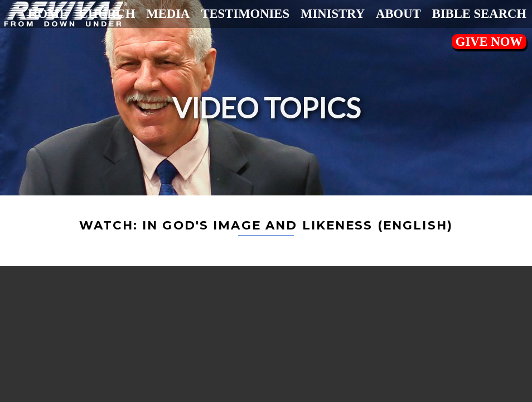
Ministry (333, 14)
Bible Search (479, 14)
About (398, 14)
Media (168, 14)
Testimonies (245, 14)
